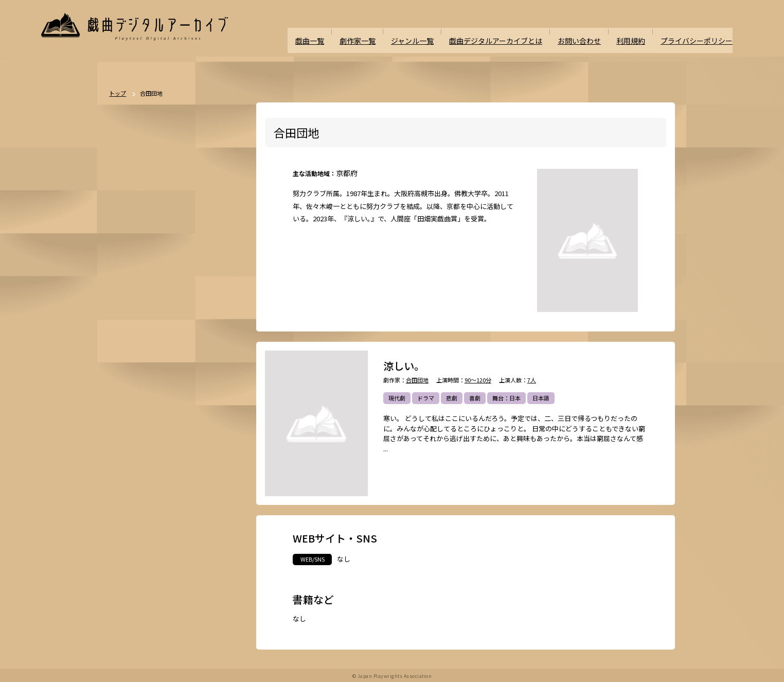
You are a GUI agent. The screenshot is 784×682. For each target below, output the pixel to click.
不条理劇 (220, 333)
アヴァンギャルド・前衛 (153, 477)
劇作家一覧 (376, 32)
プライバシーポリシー (699, 32)
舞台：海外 (136, 387)
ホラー (171, 405)
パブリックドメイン (147, 549)
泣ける (171, 513)
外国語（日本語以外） (179, 495)
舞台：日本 (506, 398)
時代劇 (159, 333)
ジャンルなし (179, 387)
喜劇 (475, 398)
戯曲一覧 (330, 32)
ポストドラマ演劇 (145, 351)
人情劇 (130, 369)
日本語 (541, 398)
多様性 (199, 513)
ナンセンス (136, 513)
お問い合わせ (587, 32)
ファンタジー (173, 423)
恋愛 (156, 369)
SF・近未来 (136, 405)
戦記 (128, 459)
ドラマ (426, 398)
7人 (532, 381)
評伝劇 (210, 441)
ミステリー (206, 405)
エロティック (139, 441)
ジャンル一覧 (429, 32)
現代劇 (397, 398)
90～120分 (478, 381)
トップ (118, 94)
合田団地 (417, 381)
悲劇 (452, 398)
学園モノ (213, 423)
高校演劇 (198, 531)
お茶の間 (207, 477)
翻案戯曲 (219, 387)
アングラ (179, 441)
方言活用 (133, 423)
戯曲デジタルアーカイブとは (508, 32)
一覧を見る (224, 304)
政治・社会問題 (165, 459)
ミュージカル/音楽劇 (148, 531)
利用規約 (636, 32)
